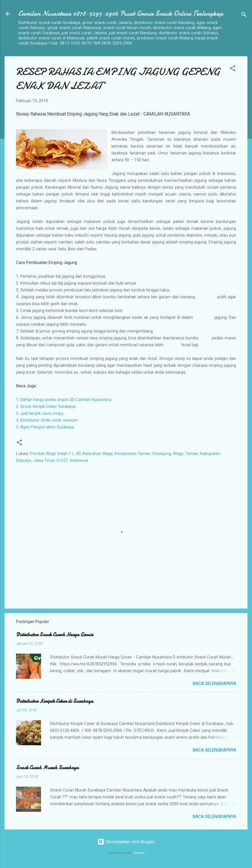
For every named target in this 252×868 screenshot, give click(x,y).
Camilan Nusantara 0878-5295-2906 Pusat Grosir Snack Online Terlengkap (121, 14)
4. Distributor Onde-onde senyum (47, 420)
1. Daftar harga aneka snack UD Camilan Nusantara (64, 400)
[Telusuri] (244, 16)
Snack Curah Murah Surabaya (47, 768)
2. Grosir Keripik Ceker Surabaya (46, 406)
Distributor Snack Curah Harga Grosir (54, 635)
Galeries (139, 853)
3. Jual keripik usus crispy (40, 413)
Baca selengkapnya (214, 684)
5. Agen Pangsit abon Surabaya (45, 427)
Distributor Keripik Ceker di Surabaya (55, 701)
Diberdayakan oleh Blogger (126, 842)
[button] (233, 69)
